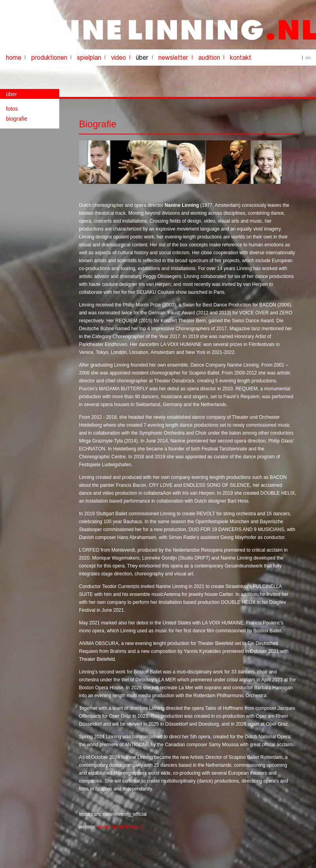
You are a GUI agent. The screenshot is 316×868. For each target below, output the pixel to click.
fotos (12, 109)
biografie (17, 119)
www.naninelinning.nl (120, 827)
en (308, 58)
